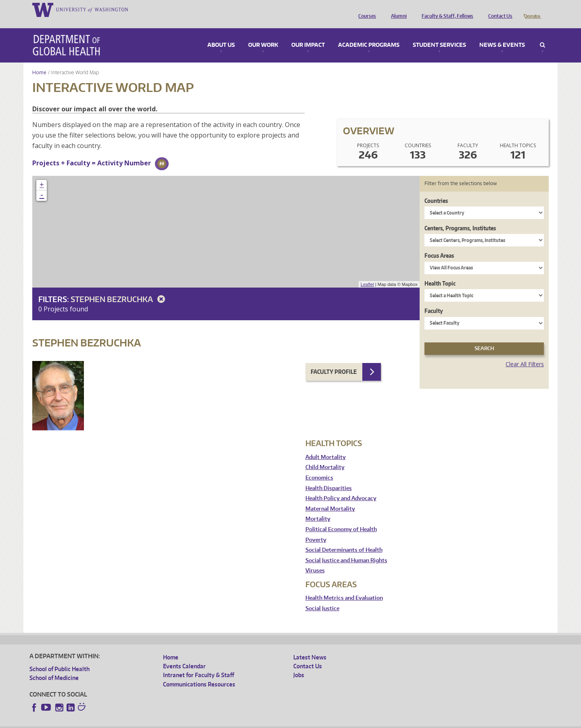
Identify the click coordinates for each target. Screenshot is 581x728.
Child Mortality (325, 456)
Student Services (439, 34)
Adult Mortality (326, 446)
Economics (319, 466)
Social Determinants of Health (344, 539)
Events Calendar (184, 655)
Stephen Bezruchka (119, 288)
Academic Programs (369, 34)
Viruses (315, 559)
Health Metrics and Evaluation (344, 587)
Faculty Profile (334, 360)
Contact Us (498, 9)
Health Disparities (329, 477)
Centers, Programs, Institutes (460, 217)
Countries (436, 189)
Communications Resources (199, 673)
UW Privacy (136, 721)
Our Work (263, 34)
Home (39, 61)
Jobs (299, 664)
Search (542, 34)
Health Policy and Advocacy (341, 487)
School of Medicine (54, 666)
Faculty (434, 299)
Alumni (397, 9)
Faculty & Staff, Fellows (445, 9)
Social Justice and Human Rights (346, 549)
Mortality (318, 508)
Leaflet (367, 273)
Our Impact (308, 34)
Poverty (316, 529)
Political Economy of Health (341, 518)
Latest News (310, 646)
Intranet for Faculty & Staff (199, 664)
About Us (221, 34)
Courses (365, 9)
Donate (532, 9)
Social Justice (322, 597)
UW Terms (169, 721)
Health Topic (440, 272)
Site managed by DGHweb (217, 721)
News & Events (502, 34)
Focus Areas (439, 244)
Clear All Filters (525, 353)
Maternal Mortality (330, 498)
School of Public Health (60, 658)
